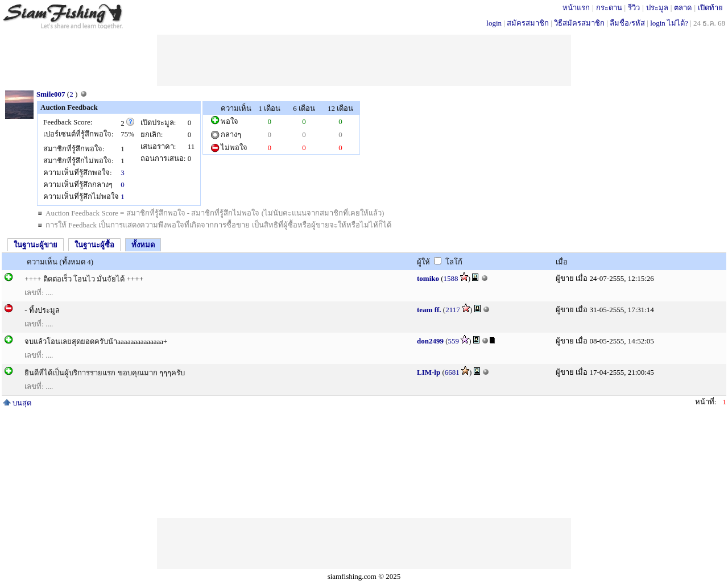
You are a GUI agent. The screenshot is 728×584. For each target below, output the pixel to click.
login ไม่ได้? (669, 23)
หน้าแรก (576, 8)
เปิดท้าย (710, 8)
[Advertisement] (364, 60)
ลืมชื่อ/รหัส (627, 23)
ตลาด (683, 8)
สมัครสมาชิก (528, 23)
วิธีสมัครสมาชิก (579, 23)
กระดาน (609, 8)
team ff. (429, 310)
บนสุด (17, 403)
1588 (451, 278)
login (494, 23)
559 (454, 341)
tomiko (428, 278)
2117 (453, 310)
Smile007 (51, 94)
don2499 (430, 341)
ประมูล (657, 8)
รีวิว (634, 8)
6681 (452, 372)
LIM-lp (429, 372)
